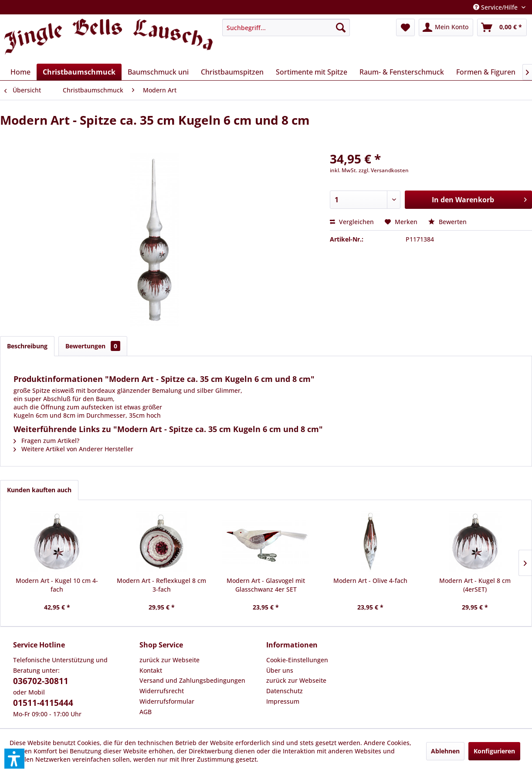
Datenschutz (285, 691)
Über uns (280, 670)
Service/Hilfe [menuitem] (496, 7)
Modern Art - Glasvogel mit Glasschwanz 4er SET (266, 585)
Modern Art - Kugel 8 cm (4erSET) (475, 585)
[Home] (20, 72)
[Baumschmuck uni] (158, 72)
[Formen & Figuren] (486, 72)
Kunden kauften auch (39, 490)
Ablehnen (445, 751)
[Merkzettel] (405, 27)
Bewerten (447, 222)
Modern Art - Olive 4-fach (370, 581)
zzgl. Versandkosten (384, 170)
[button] (14, 759)
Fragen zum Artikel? (46, 441)
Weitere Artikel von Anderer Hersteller (73, 449)
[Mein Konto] (446, 27)
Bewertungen (93, 346)
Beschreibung (27, 346)
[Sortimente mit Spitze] (312, 72)
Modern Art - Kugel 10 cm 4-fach (57, 585)
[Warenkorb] (502, 27)
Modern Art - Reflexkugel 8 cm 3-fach (161, 585)
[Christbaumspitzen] (232, 72)
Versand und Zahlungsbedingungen (192, 680)
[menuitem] (286, 27)
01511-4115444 (43, 703)
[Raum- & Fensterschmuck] (402, 72)
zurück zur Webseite (169, 660)
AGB (146, 712)
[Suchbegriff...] (286, 27)
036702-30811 (41, 681)
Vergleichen (352, 222)
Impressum (283, 701)
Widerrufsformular (167, 701)
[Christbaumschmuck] (79, 72)
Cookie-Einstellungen (297, 660)
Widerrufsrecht (162, 691)
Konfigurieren (494, 751)
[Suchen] (341, 27)
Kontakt (151, 670)
